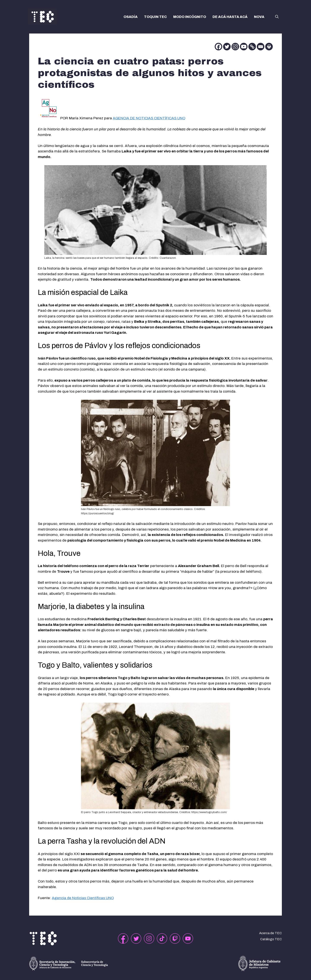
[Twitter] (227, 47)
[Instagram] (235, 47)
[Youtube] (244, 47)
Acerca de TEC (271, 933)
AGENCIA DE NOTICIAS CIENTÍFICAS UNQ (149, 118)
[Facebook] (218, 47)
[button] (277, 17)
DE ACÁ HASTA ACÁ (230, 17)
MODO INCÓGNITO (190, 17)
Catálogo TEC (271, 939)
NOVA (259, 17)
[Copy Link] (252, 47)
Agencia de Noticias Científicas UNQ (83, 898)
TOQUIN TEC (155, 17)
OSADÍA (131, 17)
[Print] (269, 47)
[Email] (261, 47)
